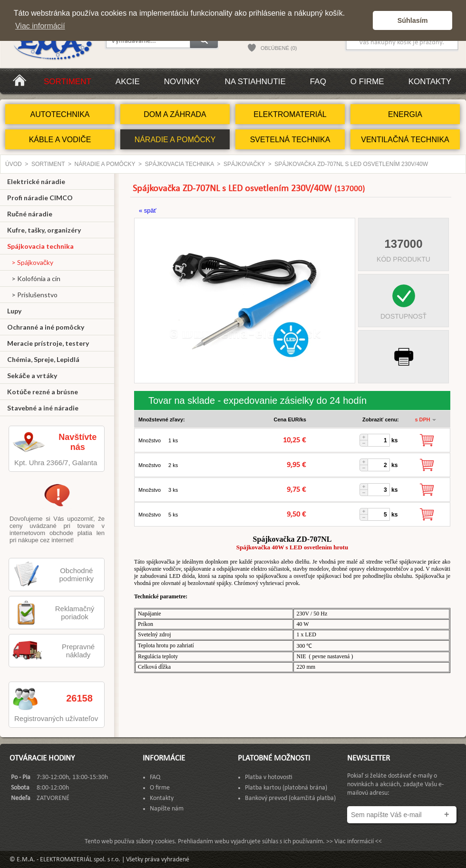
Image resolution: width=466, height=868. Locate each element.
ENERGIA (405, 114)
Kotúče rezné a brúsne (43, 392)
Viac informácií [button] (40, 26)
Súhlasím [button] (413, 20)
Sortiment (68, 82)
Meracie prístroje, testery (48, 343)
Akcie (128, 82)
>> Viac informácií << (354, 842)
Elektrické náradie (36, 181)
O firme (367, 82)
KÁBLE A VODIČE (60, 140)
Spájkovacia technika (180, 164)
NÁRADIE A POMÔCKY (175, 140)
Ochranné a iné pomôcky (46, 327)
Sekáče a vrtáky (32, 375)
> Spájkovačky (30, 262)
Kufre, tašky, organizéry (44, 230)
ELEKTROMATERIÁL (290, 114)
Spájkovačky (244, 164)
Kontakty (430, 82)
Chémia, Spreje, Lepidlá (43, 359)
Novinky (182, 82)
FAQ (318, 82)
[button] (363, 20)
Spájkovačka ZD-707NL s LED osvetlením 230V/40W (351, 164)
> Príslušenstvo (32, 295)
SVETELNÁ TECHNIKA (290, 140)
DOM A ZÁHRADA (175, 114)
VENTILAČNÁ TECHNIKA (405, 140)
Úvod (14, 164)
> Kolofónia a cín (34, 278)
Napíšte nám (167, 809)
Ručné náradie (30, 214)
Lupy (14, 311)
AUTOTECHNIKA (60, 114)
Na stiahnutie (255, 82)
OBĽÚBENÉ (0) (279, 48)
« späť (148, 210)
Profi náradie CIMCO (40, 198)
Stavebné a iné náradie (43, 408)
